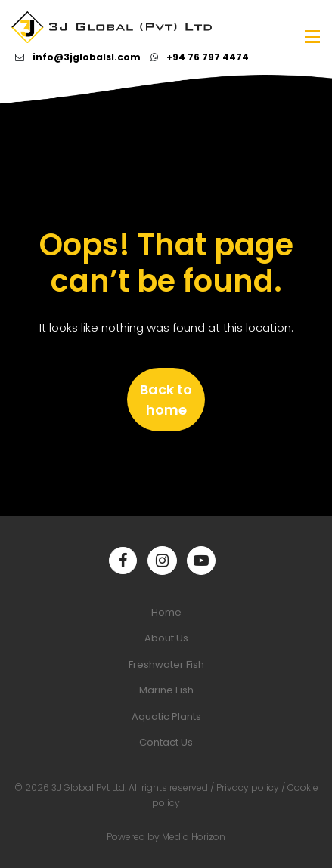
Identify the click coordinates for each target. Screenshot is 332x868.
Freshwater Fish (166, 664)
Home (166, 612)
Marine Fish (166, 690)
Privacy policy (248, 788)
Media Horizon (194, 837)
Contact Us (166, 742)
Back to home (166, 400)
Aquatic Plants (166, 717)
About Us (166, 638)
